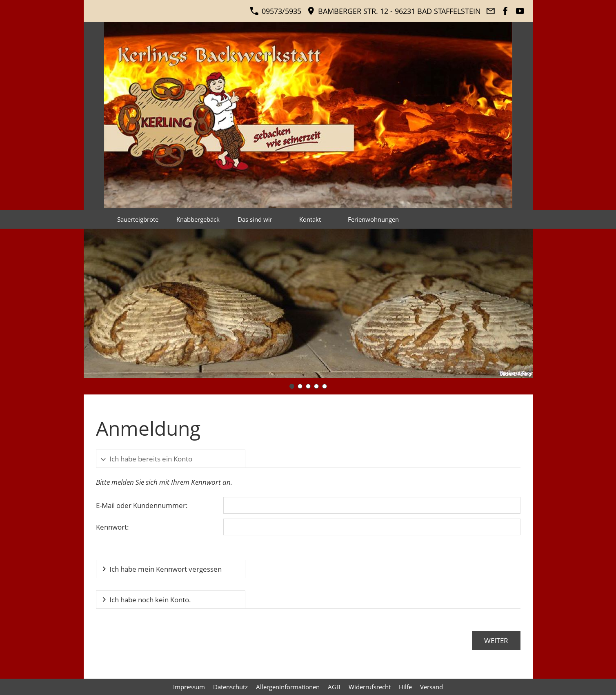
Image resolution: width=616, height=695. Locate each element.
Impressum (189, 687)
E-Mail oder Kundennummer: (142, 505)
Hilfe (405, 687)
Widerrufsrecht (370, 687)
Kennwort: (112, 527)
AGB (334, 687)
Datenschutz (230, 687)
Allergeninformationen (288, 687)
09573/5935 (275, 11)
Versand (431, 687)
